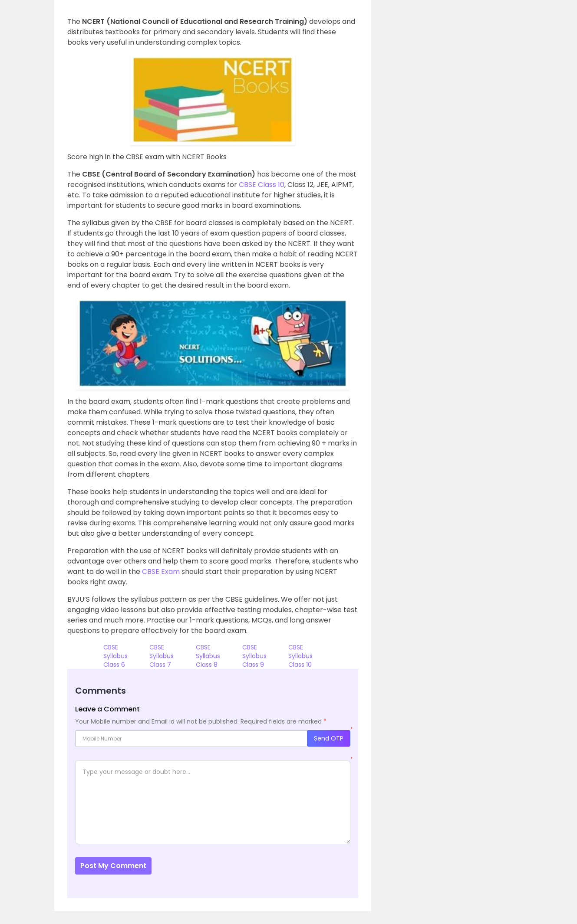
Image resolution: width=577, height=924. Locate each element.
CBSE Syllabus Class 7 (162, 656)
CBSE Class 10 (262, 185)
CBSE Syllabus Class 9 (254, 656)
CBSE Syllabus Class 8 (208, 656)
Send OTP (329, 738)
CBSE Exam (161, 572)
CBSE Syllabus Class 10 (300, 656)
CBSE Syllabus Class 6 (115, 656)
